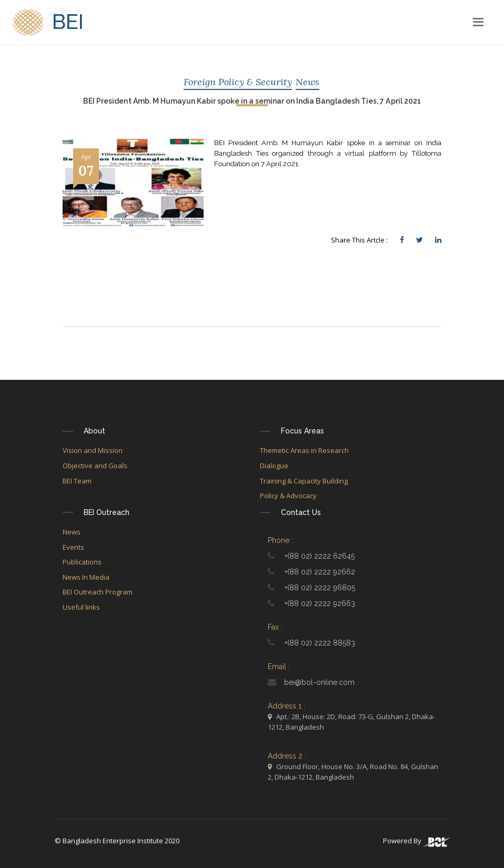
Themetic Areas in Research (304, 450)
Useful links (81, 607)
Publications (82, 562)
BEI (48, 24)
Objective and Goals (95, 466)
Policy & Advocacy (288, 496)
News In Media (86, 577)
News (308, 82)
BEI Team (77, 481)
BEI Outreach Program (98, 592)
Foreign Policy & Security (238, 82)
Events (73, 547)
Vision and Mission (93, 450)
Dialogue (274, 466)
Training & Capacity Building (304, 481)
